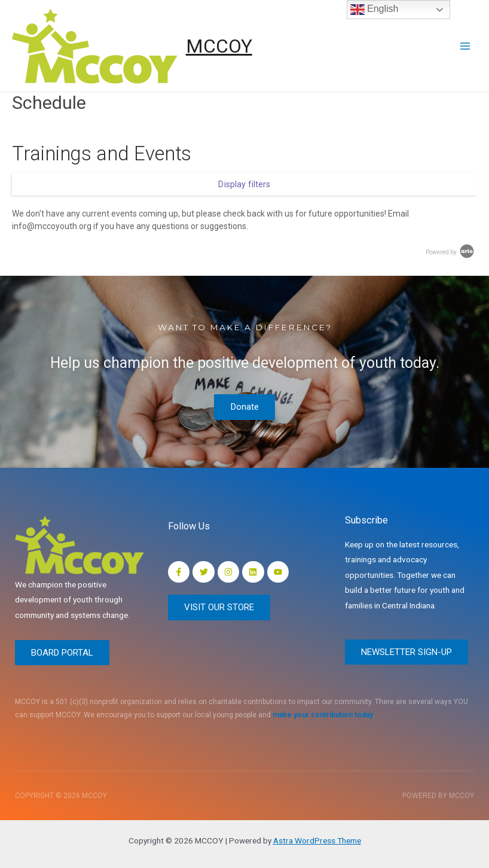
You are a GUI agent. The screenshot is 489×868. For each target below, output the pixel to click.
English (375, 10)
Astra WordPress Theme (317, 840)
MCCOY (219, 46)
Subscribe (366, 520)
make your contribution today (323, 715)
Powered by (451, 252)
